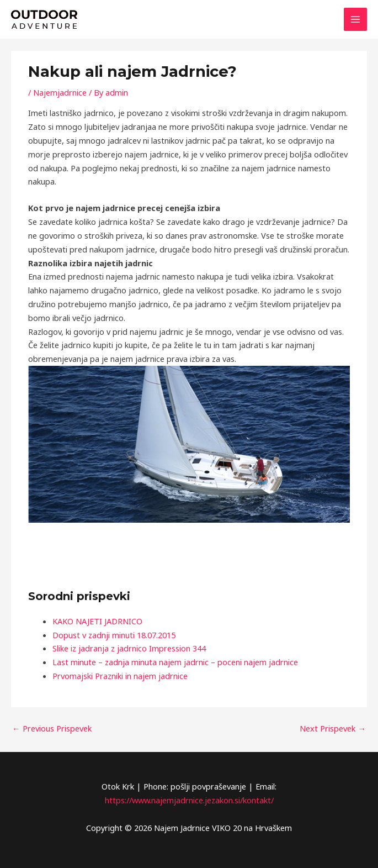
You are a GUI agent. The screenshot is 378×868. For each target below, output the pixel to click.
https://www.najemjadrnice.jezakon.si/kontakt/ (189, 800)
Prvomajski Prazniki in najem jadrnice (120, 676)
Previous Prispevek (52, 728)
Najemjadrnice (60, 92)
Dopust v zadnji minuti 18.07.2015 (114, 635)
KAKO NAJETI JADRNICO (97, 621)
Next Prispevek (333, 728)
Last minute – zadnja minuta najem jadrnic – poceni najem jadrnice (175, 662)
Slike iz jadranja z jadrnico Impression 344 (129, 648)
